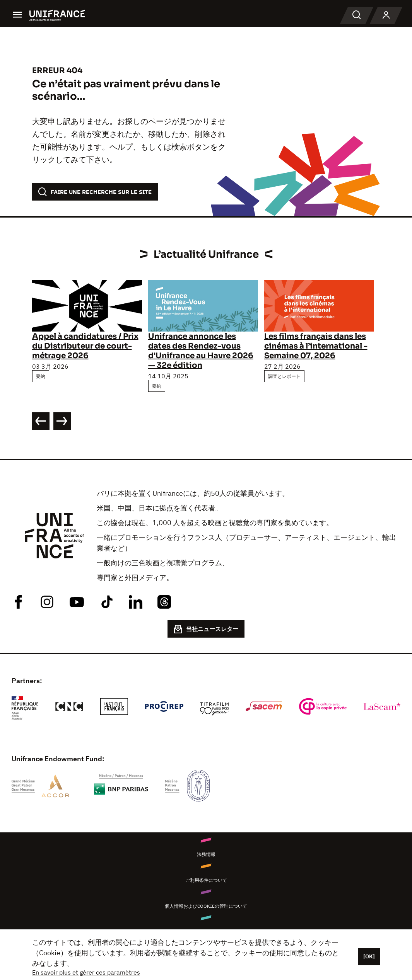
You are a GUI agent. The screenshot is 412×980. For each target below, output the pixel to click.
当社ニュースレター (206, 629)
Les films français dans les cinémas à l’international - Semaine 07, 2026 (316, 346)
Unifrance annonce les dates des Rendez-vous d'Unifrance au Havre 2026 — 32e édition (201, 351)
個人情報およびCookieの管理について (206, 906)
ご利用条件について (206, 880)
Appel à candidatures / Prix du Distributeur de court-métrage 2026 (85, 346)
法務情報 (206, 854)
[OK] (369, 956)
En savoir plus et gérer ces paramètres (86, 972)
